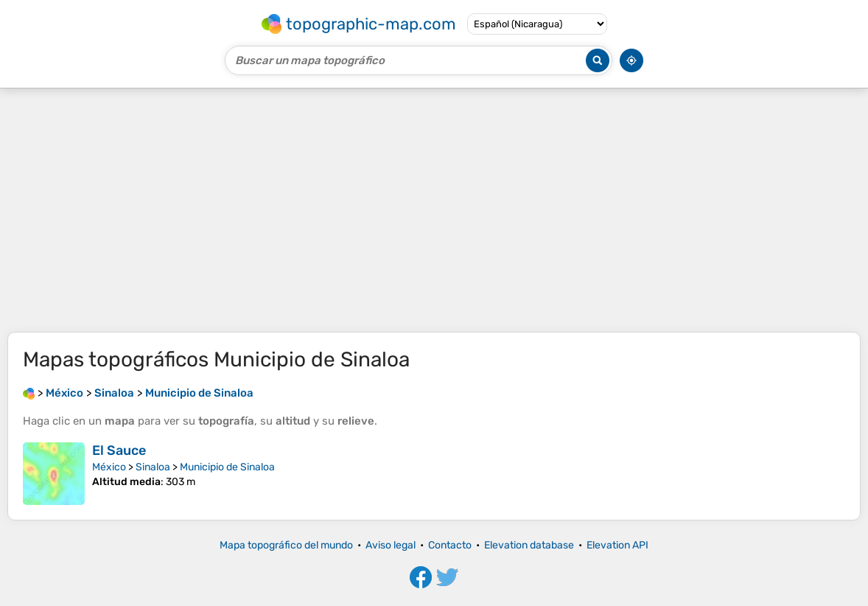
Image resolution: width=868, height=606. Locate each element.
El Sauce (119, 450)
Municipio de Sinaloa (227, 467)
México (109, 467)
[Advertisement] (434, 210)
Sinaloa (153, 467)
